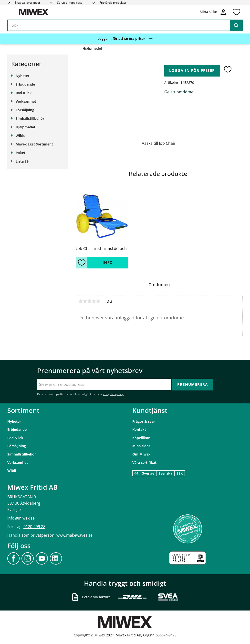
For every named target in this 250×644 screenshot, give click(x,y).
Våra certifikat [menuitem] (144, 462)
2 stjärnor (85, 301)
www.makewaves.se (74, 535)
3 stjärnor (89, 301)
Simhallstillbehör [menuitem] (30, 118)
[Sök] (236, 25)
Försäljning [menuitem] (25, 110)
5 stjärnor (98, 301)
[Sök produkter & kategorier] (125, 25)
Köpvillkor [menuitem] (141, 438)
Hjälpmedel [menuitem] (25, 127)
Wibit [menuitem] (20, 136)
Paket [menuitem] (21, 153)
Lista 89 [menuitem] (22, 161)
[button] (236, 12)
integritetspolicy (113, 394)
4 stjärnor (94, 301)
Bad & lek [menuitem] (24, 93)
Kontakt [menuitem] (139, 429)
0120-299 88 (34, 527)
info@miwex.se (21, 518)
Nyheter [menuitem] (22, 76)
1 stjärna (81, 301)
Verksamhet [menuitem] (26, 101)
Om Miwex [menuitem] (141, 454)
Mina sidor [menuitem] (141, 446)
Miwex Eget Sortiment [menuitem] (34, 144)
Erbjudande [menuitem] (25, 84)
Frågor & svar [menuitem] (144, 421)
